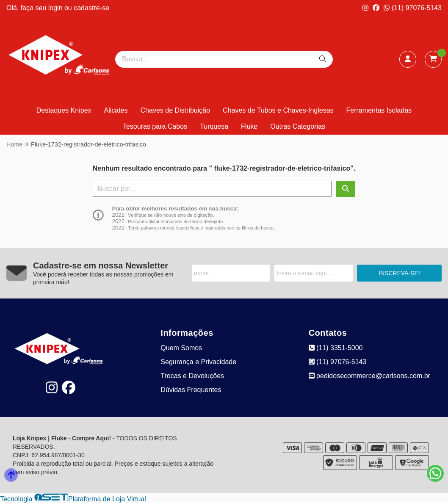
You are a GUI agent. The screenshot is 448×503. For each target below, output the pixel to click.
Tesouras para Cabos (155, 126)
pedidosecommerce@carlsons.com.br (369, 376)
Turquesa (214, 126)
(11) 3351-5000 (336, 348)
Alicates (116, 110)
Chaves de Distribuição (176, 110)
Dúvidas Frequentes (191, 390)
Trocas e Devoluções (192, 376)
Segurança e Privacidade (198, 362)
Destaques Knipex (64, 110)
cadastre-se (91, 8)
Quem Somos (181, 348)
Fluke (249, 126)
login (56, 8)
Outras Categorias (298, 126)
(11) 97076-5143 (413, 8)
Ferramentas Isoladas (379, 110)
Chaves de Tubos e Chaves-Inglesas (278, 110)
